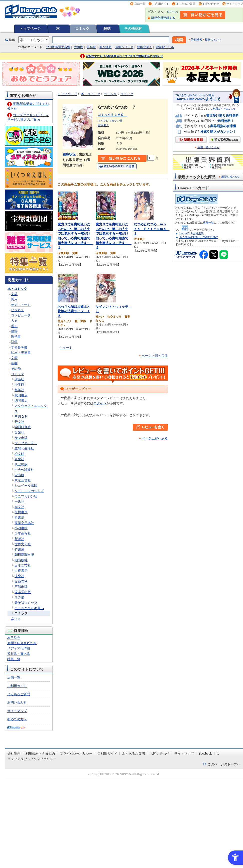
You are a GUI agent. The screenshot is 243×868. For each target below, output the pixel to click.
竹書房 (19, 549)
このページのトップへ (224, 764)
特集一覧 (14, 659)
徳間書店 (21, 400)
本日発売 (14, 638)
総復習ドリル (165, 47)
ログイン (172, 12)
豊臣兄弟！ (145, 47)
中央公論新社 (24, 470)
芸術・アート (21, 305)
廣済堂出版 (23, 592)
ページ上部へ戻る (155, 356)
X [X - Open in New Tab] (218, 753)
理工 (14, 326)
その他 (16, 369)
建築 (14, 331)
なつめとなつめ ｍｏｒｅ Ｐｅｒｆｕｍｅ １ (152, 229)
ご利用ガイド (161, 4)
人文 (14, 321)
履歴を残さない (231, 177)
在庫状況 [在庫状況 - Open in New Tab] (69, 154)
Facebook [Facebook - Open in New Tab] (205, 753)
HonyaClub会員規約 (192, 233)
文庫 (14, 358)
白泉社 (19, 432)
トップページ (30, 29)
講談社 (19, 379)
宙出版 (19, 475)
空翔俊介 (103, 125)
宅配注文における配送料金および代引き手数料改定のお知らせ (125, 56)
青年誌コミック (26, 603)
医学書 (16, 337)
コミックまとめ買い (29, 608)
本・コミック (17, 289)
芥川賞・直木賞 (19, 654)
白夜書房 (21, 571)
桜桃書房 (21, 512)
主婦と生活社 (24, 448)
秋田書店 (21, 395)
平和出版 (21, 587)
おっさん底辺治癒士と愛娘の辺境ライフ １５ (74, 311)
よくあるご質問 (186, 4)
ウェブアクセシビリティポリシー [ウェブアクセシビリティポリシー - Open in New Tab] (32, 759)
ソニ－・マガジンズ (29, 491)
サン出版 (21, 438)
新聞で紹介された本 (22, 643)
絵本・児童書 (21, 353)
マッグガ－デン (26, 443)
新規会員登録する (163, 18)
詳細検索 (197, 40)
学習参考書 (19, 347)
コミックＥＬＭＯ (112, 115)
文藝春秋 (21, 581)
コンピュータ (21, 315)
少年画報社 (23, 533)
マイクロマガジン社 (110, 121)
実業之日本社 (24, 523)
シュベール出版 (26, 486)
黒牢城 (91, 47)
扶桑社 (19, 576)
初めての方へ (17, 719)
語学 (14, 342)
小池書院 (21, 528)
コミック (82, 29)
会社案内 (14, 753)
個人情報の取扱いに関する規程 (199, 237)
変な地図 (105, 47)
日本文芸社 (23, 565)
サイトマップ (235, 4)
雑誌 (107, 29)
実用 (14, 299)
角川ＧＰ (21, 416)
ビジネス (18, 310)
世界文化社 (23, 544)
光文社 (19, 507)
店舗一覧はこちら (208, 147)
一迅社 (19, 502)
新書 (14, 363)
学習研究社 (23, 427)
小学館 (19, 384)
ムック (16, 619)
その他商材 (133, 29)
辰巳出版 (21, 464)
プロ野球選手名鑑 (58, 47)
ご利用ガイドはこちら (223, 109)
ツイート (66, 348)
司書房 (19, 518)
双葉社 (19, 459)
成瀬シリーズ (124, 47)
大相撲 (78, 47)
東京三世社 (23, 480)
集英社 (19, 390)
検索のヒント (213, 40)
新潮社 (19, 539)
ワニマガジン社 (26, 496)
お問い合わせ (211, 4)
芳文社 (19, 422)
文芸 (14, 294)
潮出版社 (21, 560)
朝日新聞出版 (24, 555)
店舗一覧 (140, 4)
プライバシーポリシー (76, 753)
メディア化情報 (19, 648)
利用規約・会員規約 (40, 753)
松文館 (19, 454)
